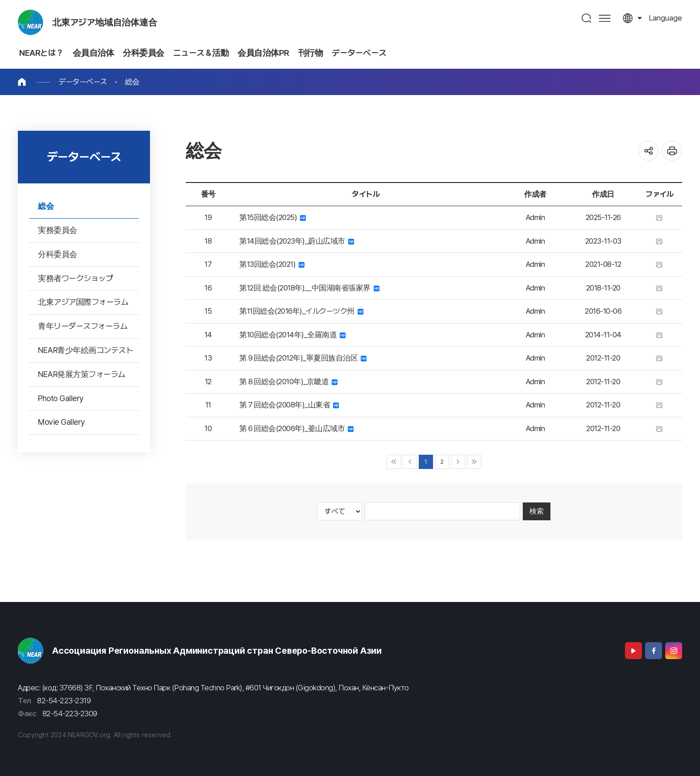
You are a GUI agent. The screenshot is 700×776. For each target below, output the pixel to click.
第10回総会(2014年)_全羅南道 (292, 335)
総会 (132, 82)
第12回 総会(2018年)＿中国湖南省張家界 (309, 288)
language (665, 18)
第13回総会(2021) (272, 264)
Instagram (674, 651)
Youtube (633, 651)
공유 (648, 151)
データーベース (83, 82)
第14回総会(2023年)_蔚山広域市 (297, 241)
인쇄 (672, 151)
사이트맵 (605, 18)
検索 (537, 511)
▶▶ (474, 462)
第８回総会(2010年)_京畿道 (288, 382)
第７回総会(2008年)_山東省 (289, 405)
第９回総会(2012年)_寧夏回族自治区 (303, 358)
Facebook (654, 651)
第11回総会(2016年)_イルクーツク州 (301, 311)
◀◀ (394, 462)
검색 (587, 18)
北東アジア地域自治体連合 (105, 22)
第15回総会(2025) (273, 217)
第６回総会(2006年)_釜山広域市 (296, 428)
